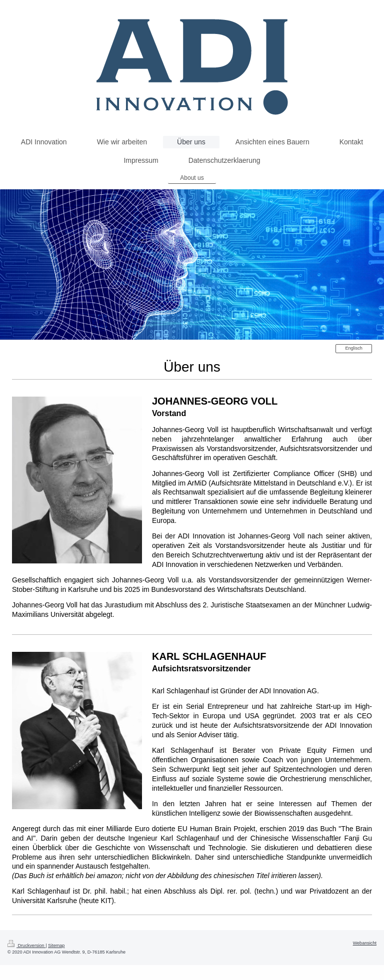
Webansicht (365, 943)
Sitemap (56, 946)
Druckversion (26, 946)
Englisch (353, 348)
